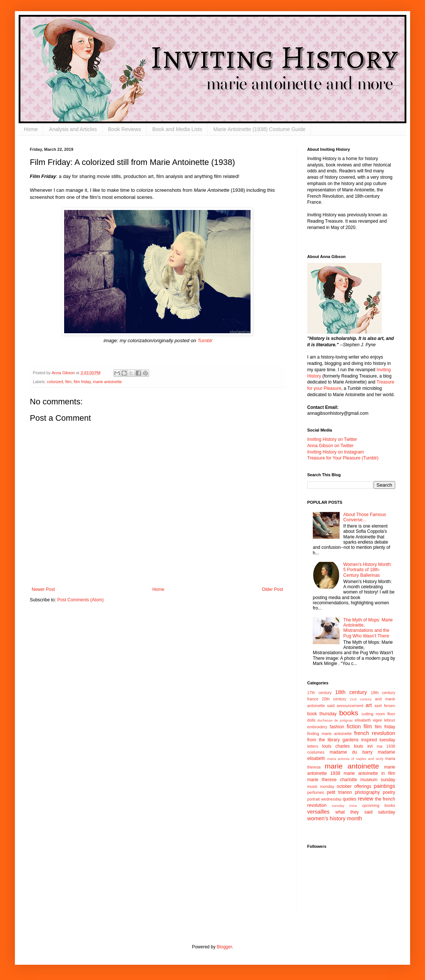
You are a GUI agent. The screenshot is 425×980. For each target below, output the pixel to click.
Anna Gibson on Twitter (330, 446)
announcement (350, 706)
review (366, 799)
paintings (384, 786)
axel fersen (385, 706)
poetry (389, 792)
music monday (321, 786)
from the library (323, 740)
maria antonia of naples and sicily (355, 759)
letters (313, 746)
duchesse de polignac (335, 720)
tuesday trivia (344, 806)
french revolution (375, 733)
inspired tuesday (378, 740)
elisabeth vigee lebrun (375, 720)
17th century (319, 693)
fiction (354, 726)
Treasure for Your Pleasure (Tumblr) (343, 458)
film (68, 382)
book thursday (322, 714)
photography (367, 792)
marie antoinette (107, 382)
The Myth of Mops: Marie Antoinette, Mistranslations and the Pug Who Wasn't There (368, 628)
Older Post (272, 589)
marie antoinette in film (369, 773)
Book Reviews (125, 129)
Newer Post (43, 589)
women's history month (335, 818)
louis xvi (363, 746)
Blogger (224, 947)
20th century (334, 699)
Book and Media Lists (177, 129)
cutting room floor (378, 714)
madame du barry (351, 752)
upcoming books (379, 805)
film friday (82, 382)
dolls (311, 720)
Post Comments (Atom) (80, 600)
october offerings (354, 786)
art (369, 705)
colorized (55, 382)
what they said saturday (365, 812)
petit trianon (339, 792)
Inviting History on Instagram (336, 452)
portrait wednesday (324, 799)
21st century (361, 699)
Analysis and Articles (73, 129)
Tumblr (205, 341)
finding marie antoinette (329, 734)
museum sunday (378, 780)
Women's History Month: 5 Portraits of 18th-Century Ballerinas (368, 570)
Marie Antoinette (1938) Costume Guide (259, 129)
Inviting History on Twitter (332, 439)
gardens (350, 740)
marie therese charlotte (332, 780)
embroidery (317, 727)
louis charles (336, 746)
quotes (350, 799)
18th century (351, 692)
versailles (318, 812)
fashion (337, 727)
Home (31, 129)
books (349, 713)
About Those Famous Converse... (365, 517)
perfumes (316, 792)
